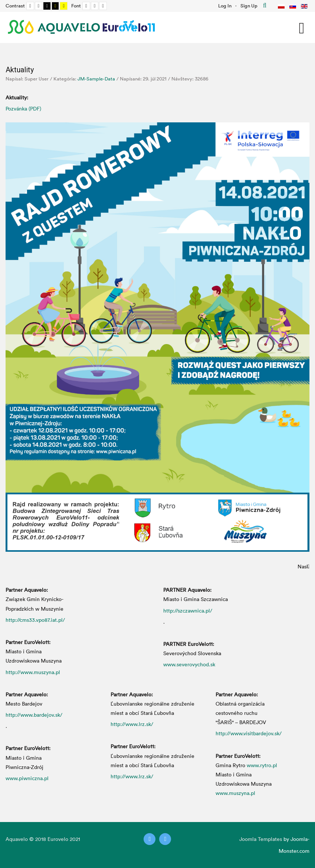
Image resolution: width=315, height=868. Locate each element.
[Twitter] (150, 839)
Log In (225, 6)
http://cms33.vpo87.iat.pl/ (35, 620)
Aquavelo (17, 839)
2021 (75, 839)
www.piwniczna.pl (27, 778)
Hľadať (265, 6)
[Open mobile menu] (302, 27)
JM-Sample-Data (96, 79)
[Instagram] (165, 839)
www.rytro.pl (262, 765)
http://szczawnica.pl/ (188, 610)
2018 (41, 839)
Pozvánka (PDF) (23, 108)
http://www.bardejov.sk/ (34, 715)
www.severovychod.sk (189, 664)
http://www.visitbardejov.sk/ (249, 733)
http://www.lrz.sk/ (132, 724)
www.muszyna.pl (235, 793)
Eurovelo (59, 839)
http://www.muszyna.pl (33, 672)
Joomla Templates (261, 839)
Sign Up (249, 6)
